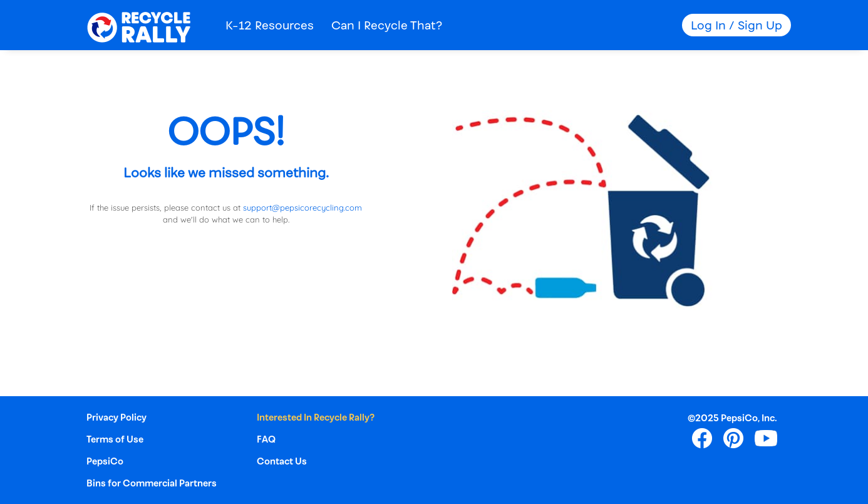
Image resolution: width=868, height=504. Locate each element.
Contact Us (282, 461)
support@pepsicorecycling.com (302, 207)
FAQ (266, 439)
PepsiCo (105, 461)
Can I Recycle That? (387, 25)
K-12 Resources (270, 25)
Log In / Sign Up (736, 25)
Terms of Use (115, 439)
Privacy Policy (116, 417)
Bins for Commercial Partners (152, 483)
